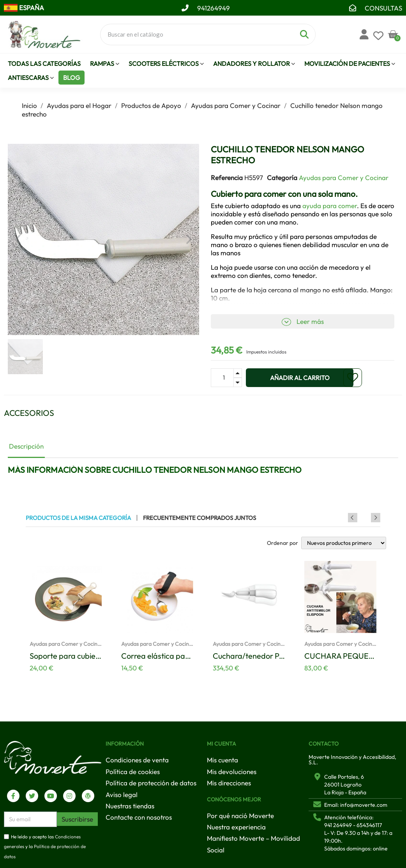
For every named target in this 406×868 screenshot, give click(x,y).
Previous (365, 518)
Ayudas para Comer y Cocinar (344, 178)
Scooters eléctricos (166, 64)
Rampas (105, 64)
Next (376, 518)
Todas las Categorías (44, 64)
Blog (71, 78)
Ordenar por (282, 543)
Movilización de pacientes (350, 64)
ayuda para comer (330, 206)
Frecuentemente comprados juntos (199, 518)
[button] (18, 239)
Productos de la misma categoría (78, 518)
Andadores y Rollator (254, 64)
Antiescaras (31, 78)
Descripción (26, 446)
